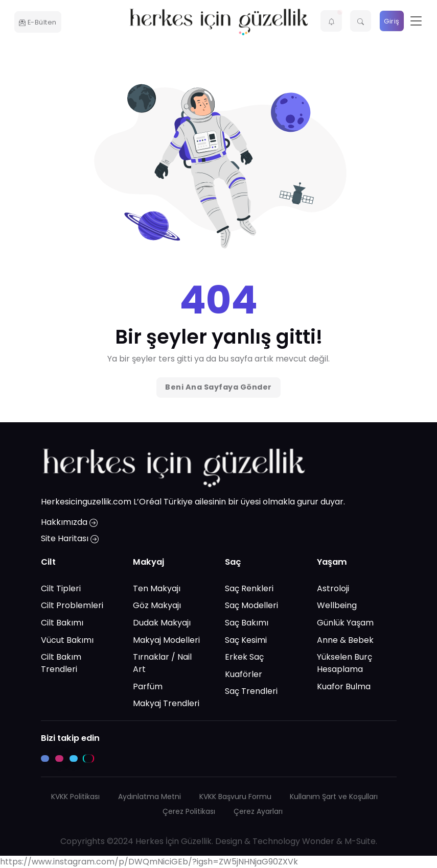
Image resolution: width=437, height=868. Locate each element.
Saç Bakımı (247, 623)
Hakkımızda (69, 522)
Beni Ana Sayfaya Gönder (218, 387)
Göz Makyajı (157, 605)
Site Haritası (70, 538)
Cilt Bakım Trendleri (61, 663)
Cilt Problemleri (72, 605)
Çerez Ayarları (258, 811)
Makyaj (148, 562)
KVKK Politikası (75, 797)
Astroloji (333, 588)
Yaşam (332, 562)
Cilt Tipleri (61, 588)
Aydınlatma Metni (149, 797)
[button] (331, 21)
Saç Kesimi (246, 640)
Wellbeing (337, 605)
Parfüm (148, 686)
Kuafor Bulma (344, 686)
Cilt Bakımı (62, 623)
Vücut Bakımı (67, 640)
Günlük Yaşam (345, 623)
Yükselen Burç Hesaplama (344, 663)
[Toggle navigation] (416, 21)
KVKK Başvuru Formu (235, 797)
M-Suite (360, 841)
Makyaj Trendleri (166, 703)
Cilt (48, 562)
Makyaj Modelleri (166, 640)
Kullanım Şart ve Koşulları (334, 797)
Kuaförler (244, 674)
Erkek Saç (244, 657)
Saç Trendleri (251, 691)
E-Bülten (38, 22)
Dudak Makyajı (162, 623)
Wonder (318, 841)
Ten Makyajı (157, 588)
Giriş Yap (392, 24)
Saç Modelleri (251, 605)
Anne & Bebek (345, 640)
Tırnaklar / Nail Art (162, 663)
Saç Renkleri (249, 588)
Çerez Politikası (189, 811)
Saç (233, 562)
